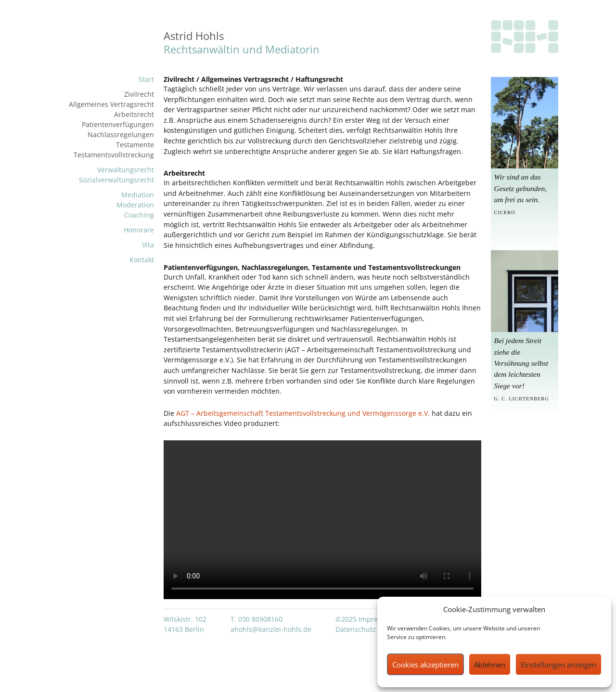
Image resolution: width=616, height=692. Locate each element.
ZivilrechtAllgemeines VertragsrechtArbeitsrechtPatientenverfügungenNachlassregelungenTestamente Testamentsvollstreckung (111, 124)
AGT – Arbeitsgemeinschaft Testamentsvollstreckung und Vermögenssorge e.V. (304, 413)
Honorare (139, 230)
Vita (148, 245)
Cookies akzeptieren (425, 665)
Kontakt (142, 260)
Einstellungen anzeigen (558, 665)
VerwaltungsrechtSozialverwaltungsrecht (116, 175)
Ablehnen (490, 665)
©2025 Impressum (365, 619)
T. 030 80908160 (257, 619)
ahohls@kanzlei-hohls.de (271, 629)
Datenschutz (356, 629)
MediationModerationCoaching (135, 205)
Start (146, 79)
